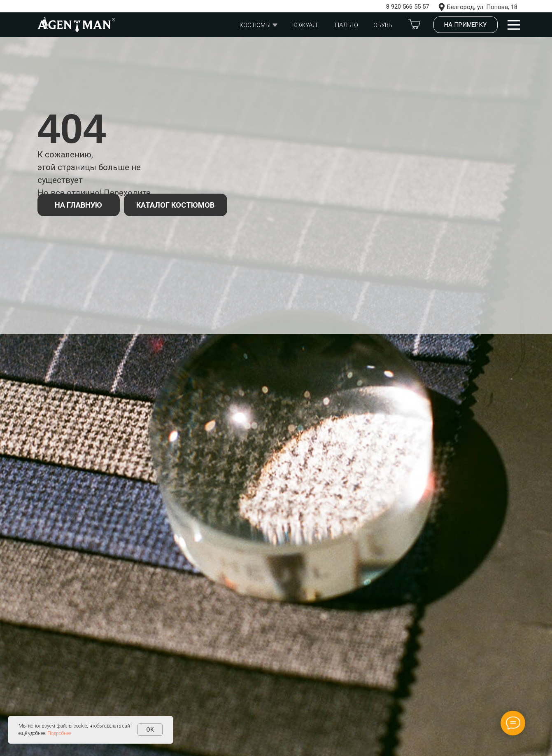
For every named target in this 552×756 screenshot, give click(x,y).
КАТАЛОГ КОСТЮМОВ (175, 205)
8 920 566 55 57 (408, 7)
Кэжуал (305, 25)
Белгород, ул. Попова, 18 (482, 7)
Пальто (347, 25)
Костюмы (255, 25)
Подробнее (59, 733)
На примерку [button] (465, 25)
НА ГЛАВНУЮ (78, 205)
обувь (383, 25)
